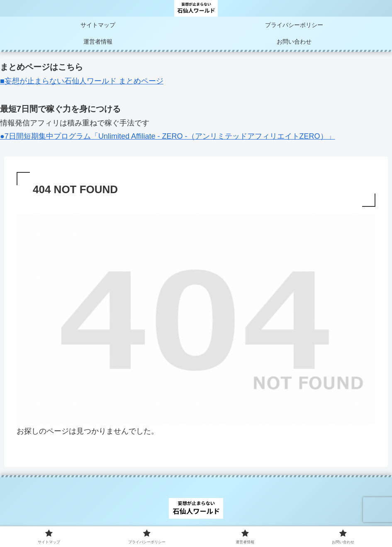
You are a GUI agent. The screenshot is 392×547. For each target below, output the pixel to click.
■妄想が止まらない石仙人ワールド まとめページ (82, 81)
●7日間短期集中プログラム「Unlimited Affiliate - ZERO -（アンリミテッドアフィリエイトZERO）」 (168, 136)
